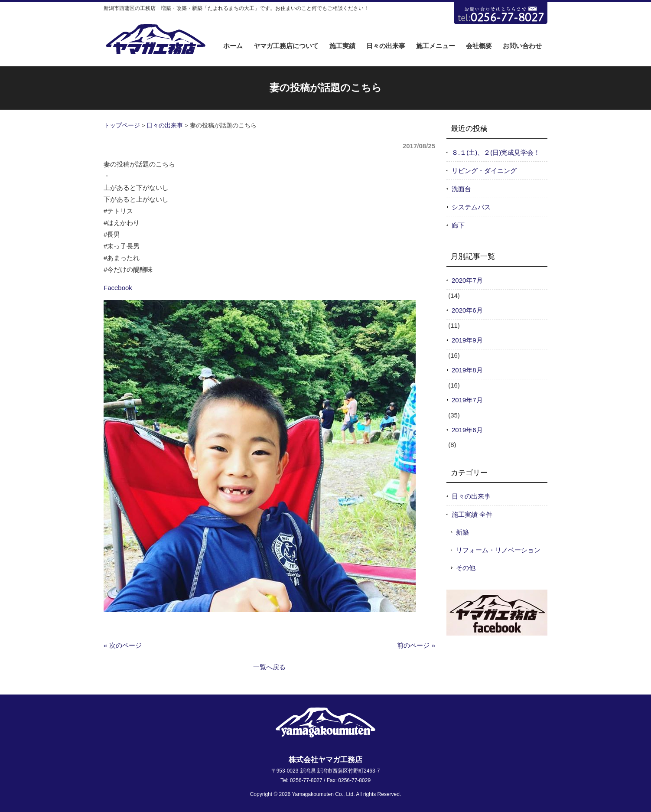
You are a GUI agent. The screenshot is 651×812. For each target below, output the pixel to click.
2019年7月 (467, 400)
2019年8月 (467, 370)
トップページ (122, 126)
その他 (466, 568)
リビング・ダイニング (484, 171)
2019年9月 (467, 340)
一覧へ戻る (269, 667)
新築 (462, 532)
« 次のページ (123, 645)
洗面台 (461, 189)
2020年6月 (467, 310)
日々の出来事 (165, 126)
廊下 (458, 225)
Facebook (118, 288)
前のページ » (416, 645)
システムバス (471, 207)
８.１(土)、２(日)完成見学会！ (496, 152)
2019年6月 (467, 430)
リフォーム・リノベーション (498, 550)
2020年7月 (467, 280)
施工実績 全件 (472, 514)
